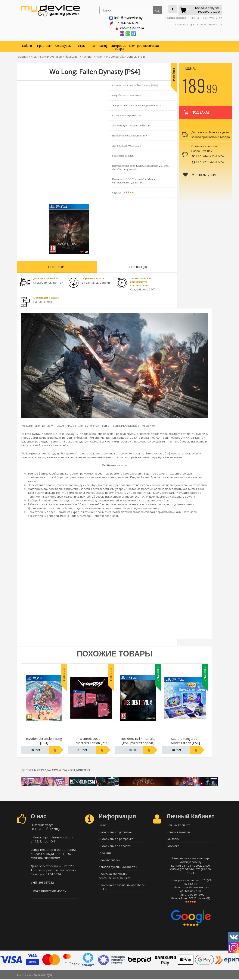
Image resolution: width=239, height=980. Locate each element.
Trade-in (26, 45)
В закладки (200, 174)
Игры (82, 45)
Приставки (45, 45)
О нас (155, 45)
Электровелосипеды (137, 45)
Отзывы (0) (137, 266)
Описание (57, 266)
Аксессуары (63, 45)
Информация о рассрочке (116, 839)
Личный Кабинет (178, 824)
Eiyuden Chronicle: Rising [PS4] (44, 740)
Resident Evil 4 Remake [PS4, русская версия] (138, 740)
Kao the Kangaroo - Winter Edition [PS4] (185, 740)
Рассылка (173, 847)
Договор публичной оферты (118, 869)
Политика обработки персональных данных (114, 879)
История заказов (178, 832)
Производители (109, 862)
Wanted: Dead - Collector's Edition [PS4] (91, 740)
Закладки (173, 839)
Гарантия (105, 854)
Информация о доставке (115, 832)
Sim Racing (100, 45)
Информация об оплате (115, 847)
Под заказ (196, 110)
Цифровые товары (119, 46)
